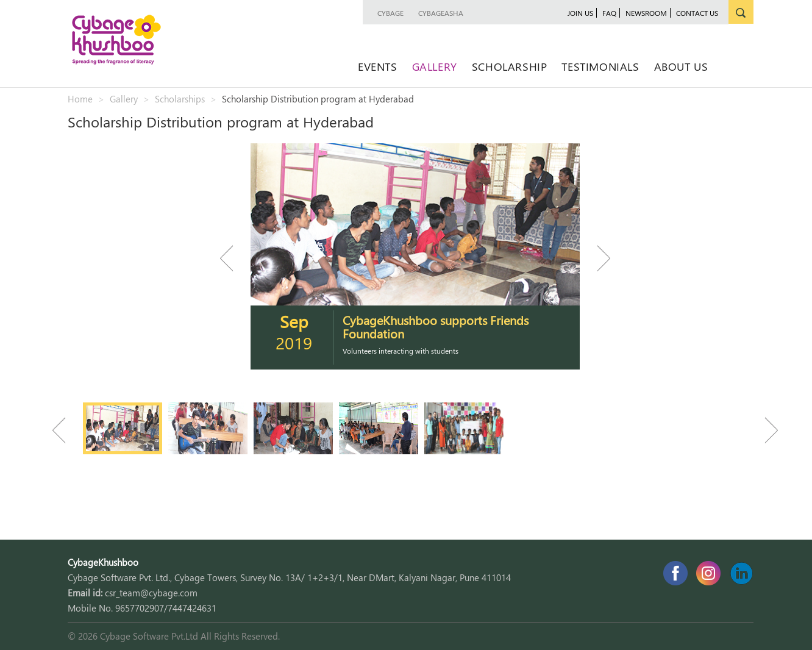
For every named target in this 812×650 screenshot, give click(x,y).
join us (580, 13)
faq (609, 13)
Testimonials (600, 66)
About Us (681, 66)
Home (80, 99)
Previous (232, 258)
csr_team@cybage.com (151, 593)
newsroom (646, 13)
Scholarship (510, 66)
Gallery (435, 66)
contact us (697, 13)
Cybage (390, 13)
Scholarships (180, 99)
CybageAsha (441, 13)
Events (378, 66)
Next (598, 258)
